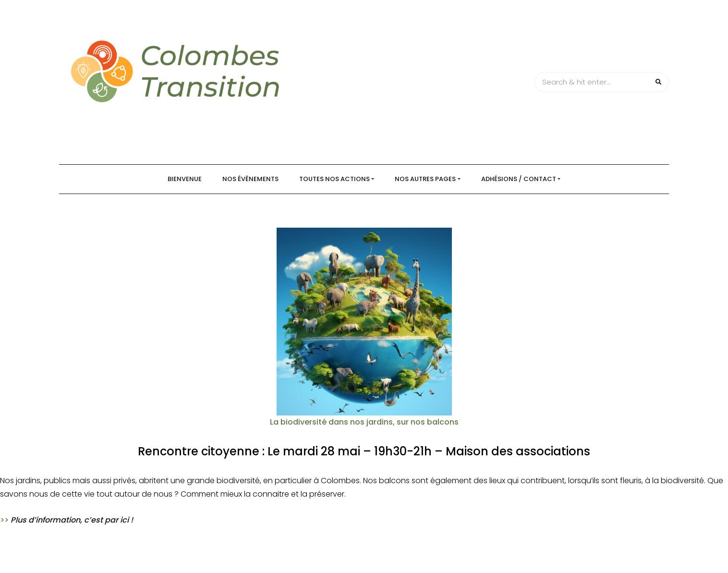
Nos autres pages (425, 179)
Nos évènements (250, 179)
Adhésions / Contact (519, 179)
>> (67, 520)
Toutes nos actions (334, 179)
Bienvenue (185, 179)
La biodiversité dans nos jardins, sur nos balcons (364, 422)
